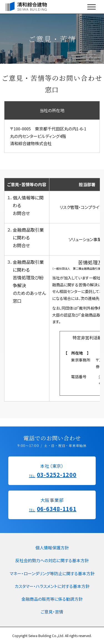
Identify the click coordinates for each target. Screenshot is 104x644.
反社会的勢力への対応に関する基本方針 (52, 560)
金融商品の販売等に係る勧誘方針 (52, 599)
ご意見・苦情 (52, 612)
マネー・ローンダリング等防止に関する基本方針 (52, 573)
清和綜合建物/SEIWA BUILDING (26, 6)
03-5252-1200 (57, 475)
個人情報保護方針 (52, 548)
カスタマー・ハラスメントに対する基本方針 (52, 586)
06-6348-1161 (57, 509)
